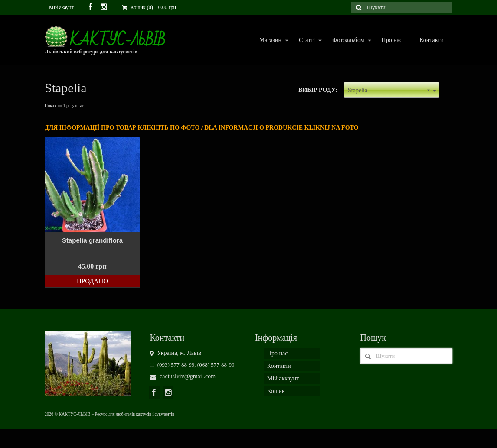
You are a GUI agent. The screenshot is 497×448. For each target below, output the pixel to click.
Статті (306, 41)
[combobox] (392, 90)
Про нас (392, 40)
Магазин (270, 41)
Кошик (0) (149, 7)
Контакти (432, 40)
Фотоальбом (348, 41)
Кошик (276, 391)
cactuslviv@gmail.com (183, 376)
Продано (92, 281)
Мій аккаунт (283, 378)
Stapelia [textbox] (389, 90)
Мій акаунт (61, 7)
